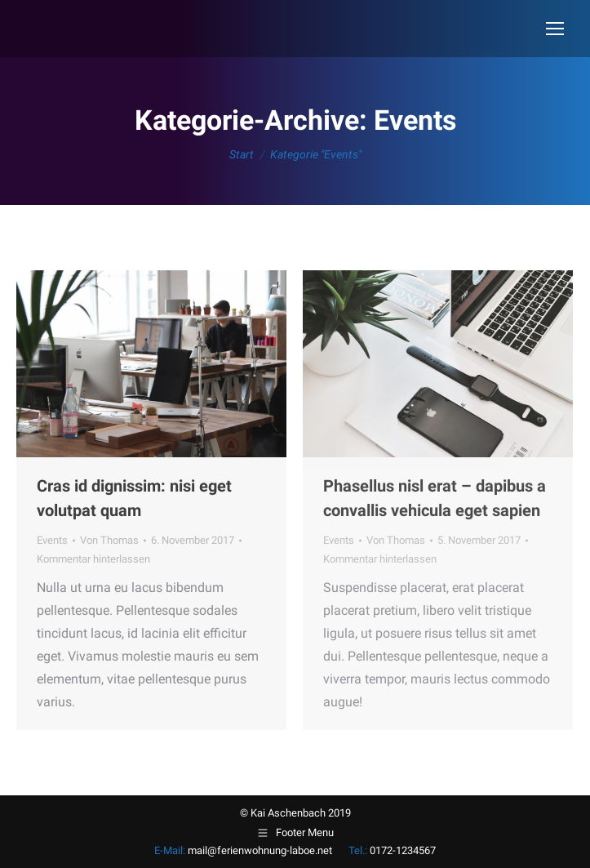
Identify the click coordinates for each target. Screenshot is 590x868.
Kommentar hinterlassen (93, 559)
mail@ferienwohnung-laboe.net (260, 850)
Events (52, 540)
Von (109, 540)
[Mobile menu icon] (555, 29)
